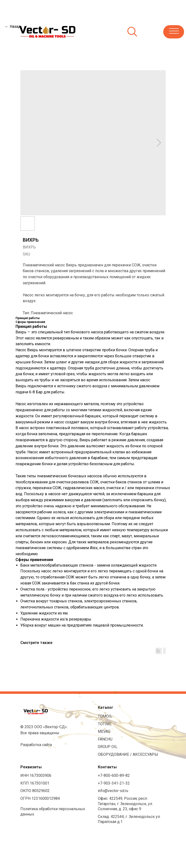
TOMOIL (105, 716)
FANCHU (105, 739)
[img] (46, 31)
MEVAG (104, 731)
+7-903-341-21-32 (114, 783)
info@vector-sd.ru (113, 791)
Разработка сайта (36, 745)
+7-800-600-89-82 (114, 775)
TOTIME (105, 724)
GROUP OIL (108, 747)
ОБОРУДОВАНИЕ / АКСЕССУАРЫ (128, 754)
